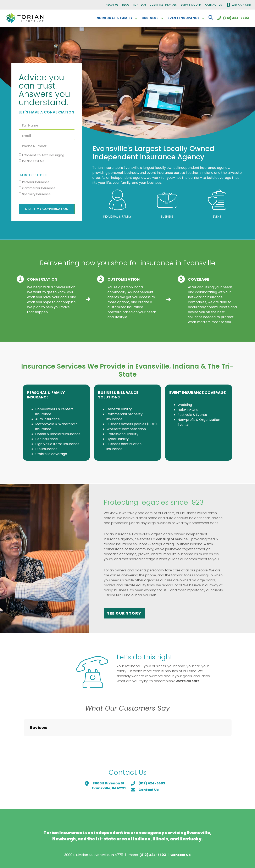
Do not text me (33, 161)
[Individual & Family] (117, 200)
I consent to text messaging (43, 155)
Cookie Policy (119, 847)
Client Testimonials (163, 5)
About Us (112, 5)
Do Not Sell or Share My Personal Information (177, 847)
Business (167, 217)
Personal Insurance (36, 182)
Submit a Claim (191, 5)
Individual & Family (117, 217)
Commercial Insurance (39, 188)
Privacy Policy (86, 847)
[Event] (217, 200)
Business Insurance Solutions (118, 395)
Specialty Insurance (36, 194)
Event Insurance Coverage (198, 393)
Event (217, 217)
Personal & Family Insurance (46, 395)
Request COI (54, 847)
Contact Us (214, 5)
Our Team (139, 5)
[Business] (167, 200)
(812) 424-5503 (153, 819)
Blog (126, 5)
